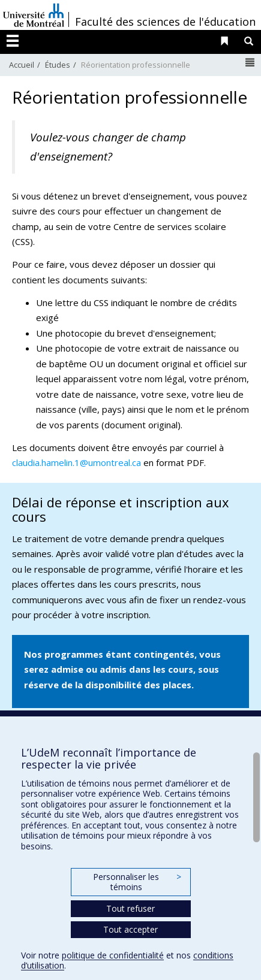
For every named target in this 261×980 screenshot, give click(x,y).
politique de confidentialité (113, 955)
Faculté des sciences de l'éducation (165, 22)
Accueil (22, 65)
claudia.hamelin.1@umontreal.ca (76, 462)
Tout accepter (130, 929)
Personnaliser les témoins (137, 882)
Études (58, 65)
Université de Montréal (34, 15)
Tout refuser (130, 908)
